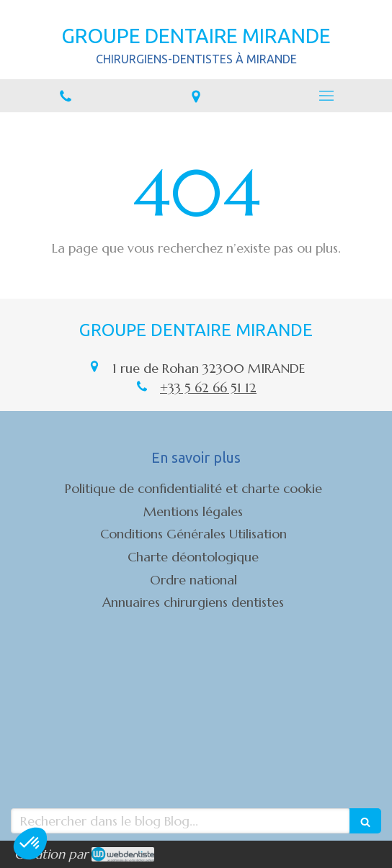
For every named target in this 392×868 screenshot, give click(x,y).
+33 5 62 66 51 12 (208, 388)
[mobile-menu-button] (327, 96)
